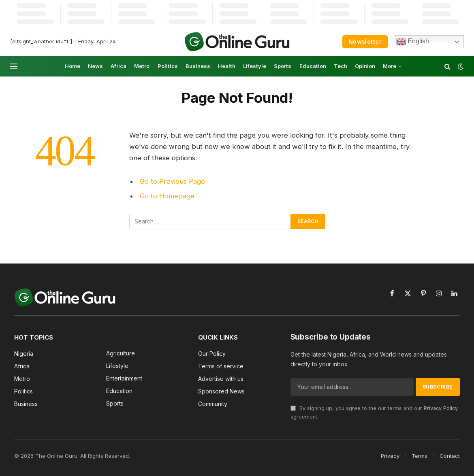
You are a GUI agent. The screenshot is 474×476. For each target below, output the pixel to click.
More (390, 66)
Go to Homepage (167, 196)
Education (313, 66)
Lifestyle (255, 66)
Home (73, 66)
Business (198, 66)
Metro (142, 66)
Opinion (365, 66)
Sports (283, 66)
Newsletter (365, 41)
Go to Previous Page (172, 181)
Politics (168, 66)
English (413, 42)
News (95, 66)
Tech (341, 66)
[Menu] (14, 66)
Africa (118, 66)
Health (227, 66)
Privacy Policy (441, 408)
